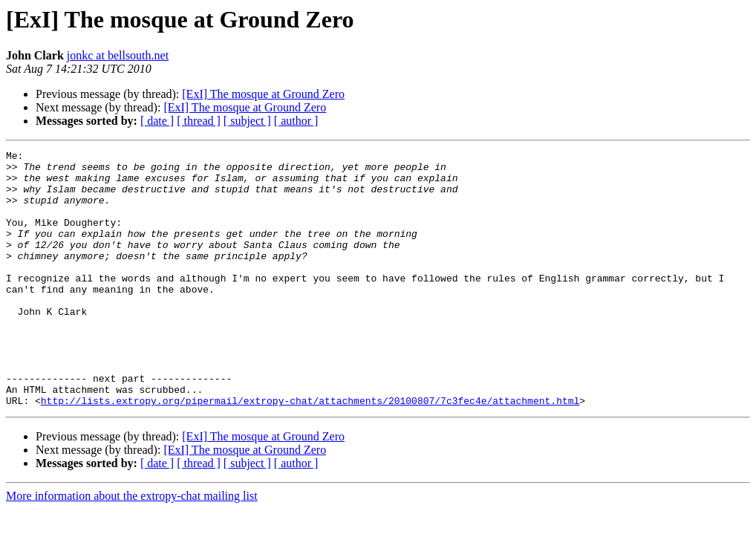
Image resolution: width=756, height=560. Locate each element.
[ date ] (157, 121)
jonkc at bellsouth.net (118, 55)
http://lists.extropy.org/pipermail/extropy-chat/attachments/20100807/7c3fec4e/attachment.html (310, 452)
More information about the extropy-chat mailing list (132, 547)
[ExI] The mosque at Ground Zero (263, 94)
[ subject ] (247, 121)
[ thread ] (199, 121)
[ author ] (296, 121)
